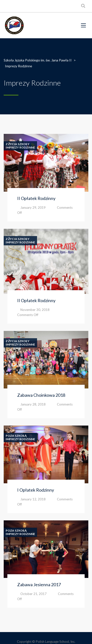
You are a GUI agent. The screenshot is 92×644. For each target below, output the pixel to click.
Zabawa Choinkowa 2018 (41, 395)
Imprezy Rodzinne (20, 148)
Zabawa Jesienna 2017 (39, 585)
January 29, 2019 (33, 208)
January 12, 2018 (33, 499)
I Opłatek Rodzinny (36, 490)
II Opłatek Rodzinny (36, 198)
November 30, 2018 (35, 310)
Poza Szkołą (16, 436)
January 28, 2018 (33, 404)
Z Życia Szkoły (18, 144)
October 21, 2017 (33, 594)
